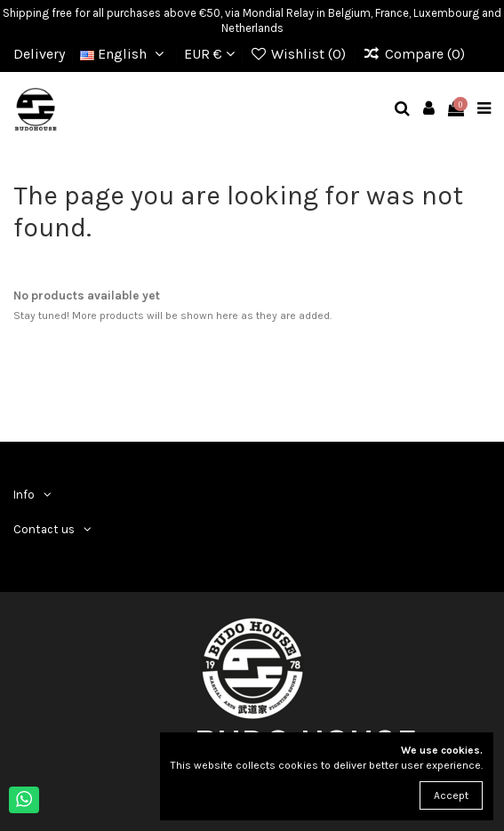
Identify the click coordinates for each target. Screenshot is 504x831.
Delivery (39, 54)
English (124, 54)
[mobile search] (403, 110)
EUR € (209, 54)
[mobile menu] (484, 110)
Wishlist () (300, 54)
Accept (451, 795)
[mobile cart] (456, 110)
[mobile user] (429, 110)
